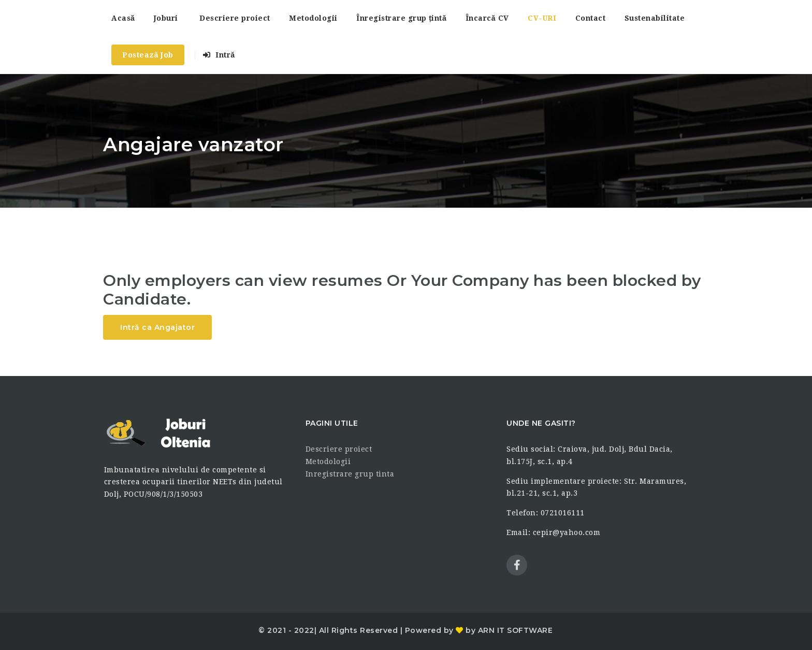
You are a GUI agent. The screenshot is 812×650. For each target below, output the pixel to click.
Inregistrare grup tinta (350, 474)
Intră (219, 55)
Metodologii (313, 18)
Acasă (123, 18)
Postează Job (148, 55)
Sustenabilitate (655, 18)
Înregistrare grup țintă (401, 18)
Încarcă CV (487, 18)
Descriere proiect (235, 18)
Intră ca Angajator (157, 327)
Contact (591, 18)
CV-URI (542, 18)
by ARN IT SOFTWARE (508, 630)
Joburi (166, 18)
